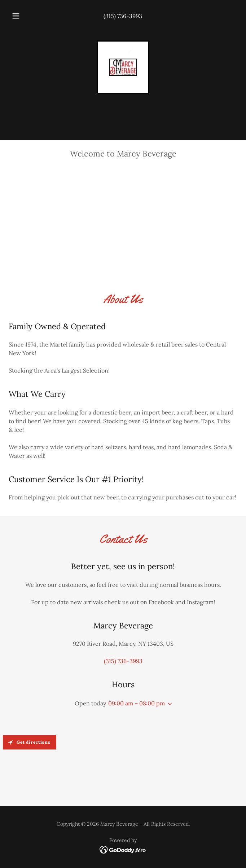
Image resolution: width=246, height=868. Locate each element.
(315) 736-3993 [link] (123, 16)
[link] (123, 67)
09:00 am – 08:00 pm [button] (137, 703)
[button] (19, 16)
